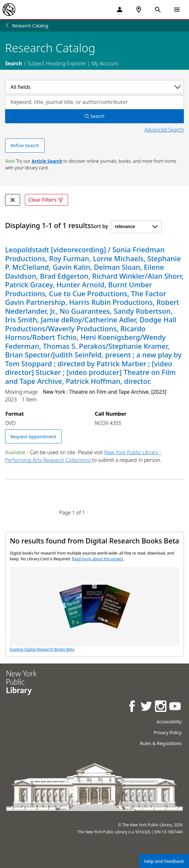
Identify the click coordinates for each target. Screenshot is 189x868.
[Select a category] (94, 87)
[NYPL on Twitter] (147, 707)
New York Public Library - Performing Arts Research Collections (83, 456)
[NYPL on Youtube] (175, 707)
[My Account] (120, 10)
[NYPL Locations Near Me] (139, 10)
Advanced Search (164, 130)
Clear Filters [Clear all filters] (46, 200)
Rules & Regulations (161, 743)
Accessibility (169, 722)
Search (14, 63)
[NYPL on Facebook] (133, 707)
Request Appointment (33, 437)
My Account (105, 63)
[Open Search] (158, 10)
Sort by (100, 226)
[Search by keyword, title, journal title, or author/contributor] (94, 102)
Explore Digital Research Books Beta (94, 610)
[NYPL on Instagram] (161, 707)
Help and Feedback (164, 861)
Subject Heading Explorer (57, 63)
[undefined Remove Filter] (13, 200)
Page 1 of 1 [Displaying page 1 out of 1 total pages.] (72, 513)
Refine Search (25, 145)
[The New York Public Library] (9, 10)
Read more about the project (97, 559)
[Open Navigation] (177, 10)
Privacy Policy (167, 732)
